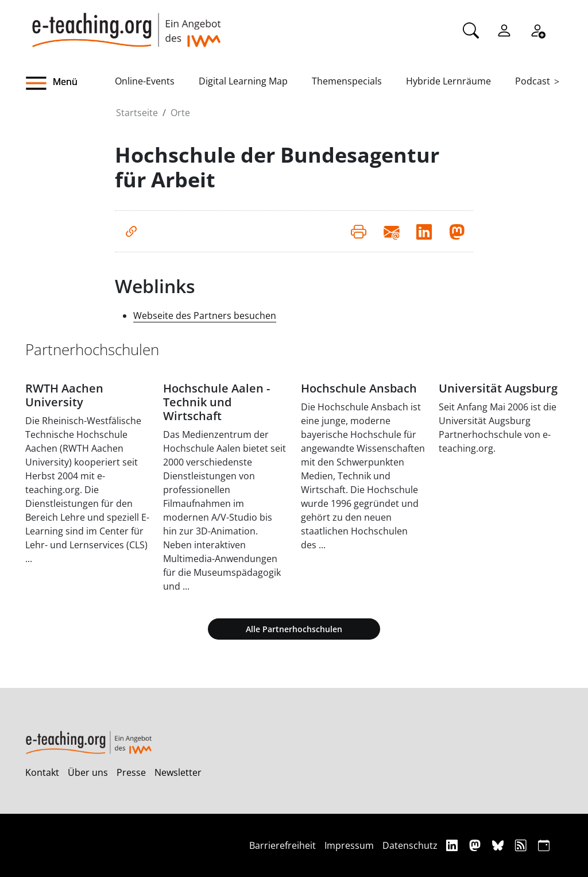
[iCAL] (544, 845)
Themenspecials (347, 81)
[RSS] (522, 845)
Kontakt (42, 772)
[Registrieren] (537, 29)
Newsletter (178, 772)
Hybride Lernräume (448, 81)
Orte (180, 113)
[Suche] (471, 29)
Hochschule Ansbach (359, 388)
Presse (131, 772)
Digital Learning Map (243, 81)
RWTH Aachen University (64, 395)
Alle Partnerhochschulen (294, 629)
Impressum (349, 845)
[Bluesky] (499, 845)
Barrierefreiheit (283, 845)
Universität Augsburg (498, 388)
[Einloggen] (504, 29)
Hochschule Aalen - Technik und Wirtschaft (216, 402)
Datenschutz (410, 845)
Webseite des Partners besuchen (205, 316)
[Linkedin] (453, 845)
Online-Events (145, 81)
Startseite (137, 113)
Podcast (533, 81)
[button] (70, 83)
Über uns (88, 772)
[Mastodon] (476, 845)
